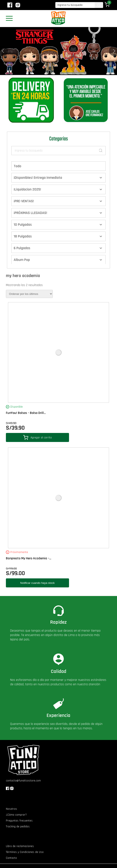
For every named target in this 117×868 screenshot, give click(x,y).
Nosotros (11, 809)
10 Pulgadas (23, 225)
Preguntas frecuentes (19, 821)
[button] (114, 51)
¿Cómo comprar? (16, 815)
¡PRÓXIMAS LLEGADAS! (30, 213)
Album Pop (22, 260)
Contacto (11, 858)
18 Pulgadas (23, 236)
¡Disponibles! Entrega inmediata (38, 178)
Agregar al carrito (37, 437)
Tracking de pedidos (18, 827)
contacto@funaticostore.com (23, 781)
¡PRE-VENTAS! (24, 201)
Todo (17, 166)
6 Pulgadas (22, 248)
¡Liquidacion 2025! (27, 189)
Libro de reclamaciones (20, 846)
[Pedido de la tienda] (29, 294)
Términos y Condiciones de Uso (25, 852)
